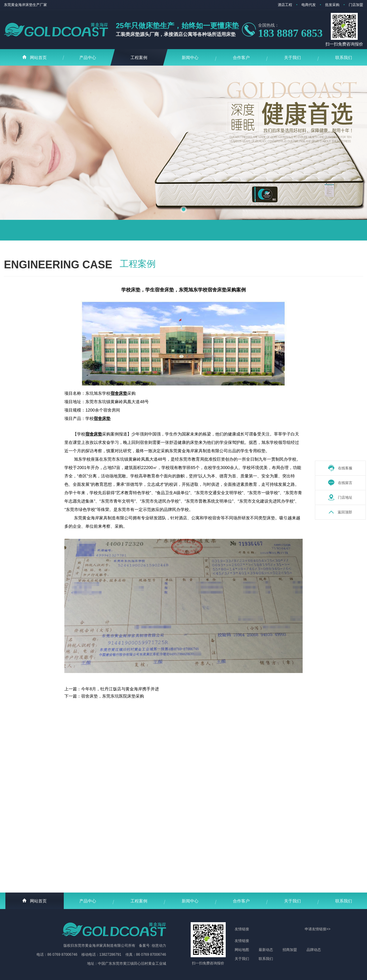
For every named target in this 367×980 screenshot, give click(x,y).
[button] (183, 209)
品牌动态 (314, 950)
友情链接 (242, 941)
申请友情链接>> (318, 929)
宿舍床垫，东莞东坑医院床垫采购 (113, 696)
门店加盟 (356, 5)
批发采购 (332, 5)
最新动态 (266, 950)
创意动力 (159, 946)
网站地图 (242, 950)
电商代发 (309, 5)
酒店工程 (285, 5)
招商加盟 (290, 950)
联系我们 (266, 959)
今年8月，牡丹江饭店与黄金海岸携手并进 (120, 689)
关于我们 (242, 959)
